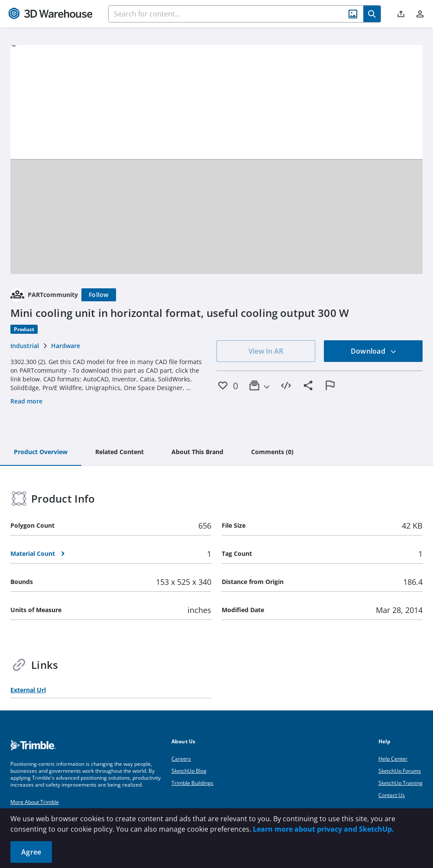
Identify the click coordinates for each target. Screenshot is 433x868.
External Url (28, 690)
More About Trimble (35, 802)
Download (374, 351)
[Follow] (99, 295)
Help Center (393, 759)
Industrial (25, 346)
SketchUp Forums (400, 771)
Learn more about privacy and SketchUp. (323, 829)
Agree (31, 852)
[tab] (41, 452)
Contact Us (392, 795)
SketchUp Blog (189, 771)
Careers (181, 759)
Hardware (66, 346)
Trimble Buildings (192, 783)
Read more (26, 401)
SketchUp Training (401, 783)
